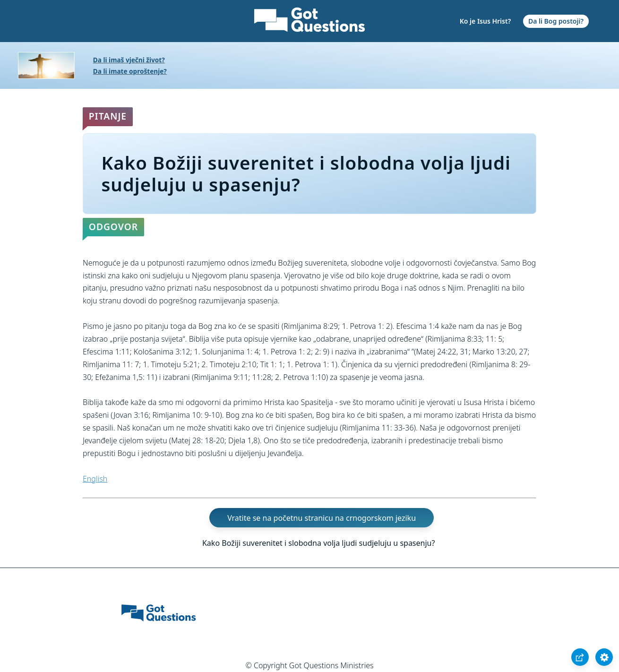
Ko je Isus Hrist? (485, 21)
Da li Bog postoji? (556, 21)
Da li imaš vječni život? (129, 60)
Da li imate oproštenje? (130, 71)
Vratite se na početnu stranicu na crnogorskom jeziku (322, 517)
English (95, 479)
